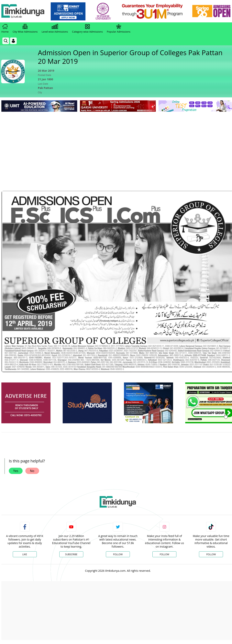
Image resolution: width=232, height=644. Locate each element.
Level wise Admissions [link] (55, 29)
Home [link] (5, 29)
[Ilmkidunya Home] (23, 11)
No (32, 471)
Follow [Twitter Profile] (118, 554)
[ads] (26, 403)
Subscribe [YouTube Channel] (71, 554)
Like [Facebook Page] (25, 554)
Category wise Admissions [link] (87, 29)
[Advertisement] (118, 142)
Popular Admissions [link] (119, 29)
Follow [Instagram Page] (164, 554)
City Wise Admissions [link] (25, 29)
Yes (16, 471)
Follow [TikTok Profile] (211, 554)
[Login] (13, 41)
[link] (68, 11)
